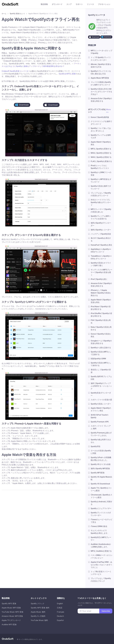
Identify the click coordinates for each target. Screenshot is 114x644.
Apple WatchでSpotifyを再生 (101, 143)
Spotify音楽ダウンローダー (101, 394)
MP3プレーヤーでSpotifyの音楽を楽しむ (101, 211)
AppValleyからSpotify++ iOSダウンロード (101, 250)
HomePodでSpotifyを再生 (101, 245)
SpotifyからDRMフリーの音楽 (101, 174)
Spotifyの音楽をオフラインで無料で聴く (101, 264)
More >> (108, 111)
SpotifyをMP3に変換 (67, 74)
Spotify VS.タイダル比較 (101, 464)
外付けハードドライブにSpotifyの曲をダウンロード (101, 202)
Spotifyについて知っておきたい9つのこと (101, 130)
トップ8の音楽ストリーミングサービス (101, 573)
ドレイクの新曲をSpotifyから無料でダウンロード (101, 83)
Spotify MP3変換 (98, 473)
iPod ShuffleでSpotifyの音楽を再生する (101, 315)
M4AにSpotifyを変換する (101, 153)
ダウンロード (57, 4)
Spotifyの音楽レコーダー (101, 404)
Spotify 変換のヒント (17, 14)
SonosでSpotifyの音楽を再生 (101, 335)
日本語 (60, 608)
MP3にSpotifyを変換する (101, 149)
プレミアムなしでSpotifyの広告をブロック (101, 580)
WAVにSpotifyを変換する (101, 157)
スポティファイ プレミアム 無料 (101, 427)
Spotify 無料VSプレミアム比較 (101, 378)
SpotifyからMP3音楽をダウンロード (101, 181)
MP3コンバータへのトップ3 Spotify (101, 52)
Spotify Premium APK (100, 422)
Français (60, 612)
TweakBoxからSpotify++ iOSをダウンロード (101, 257)
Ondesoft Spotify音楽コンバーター (16, 71)
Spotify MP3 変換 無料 (40, 608)
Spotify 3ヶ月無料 (38, 616)
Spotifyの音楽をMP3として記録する (101, 353)
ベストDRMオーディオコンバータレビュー (102, 557)
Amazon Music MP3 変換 (12, 616)
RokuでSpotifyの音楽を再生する (101, 328)
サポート (79, 4)
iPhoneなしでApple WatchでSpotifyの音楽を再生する (101, 293)
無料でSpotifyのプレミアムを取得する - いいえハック (101, 386)
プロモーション (104, 4)
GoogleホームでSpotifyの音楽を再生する (101, 342)
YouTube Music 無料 (39, 620)
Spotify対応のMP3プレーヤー (101, 539)
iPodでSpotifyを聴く (99, 279)
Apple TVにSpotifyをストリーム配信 (101, 489)
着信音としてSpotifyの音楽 (101, 371)
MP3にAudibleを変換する (101, 551)
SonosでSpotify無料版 (100, 117)
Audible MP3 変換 (9, 624)
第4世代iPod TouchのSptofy (100, 416)
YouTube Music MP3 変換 (12, 612)
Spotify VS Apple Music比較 (101, 478)
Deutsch (60, 616)
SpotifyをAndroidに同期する (102, 503)
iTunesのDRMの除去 (99, 526)
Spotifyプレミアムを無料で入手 (101, 136)
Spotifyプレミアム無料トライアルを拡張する (101, 217)
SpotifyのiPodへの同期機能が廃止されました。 (101, 459)
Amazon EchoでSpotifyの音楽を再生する (101, 100)
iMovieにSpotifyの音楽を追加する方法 (101, 66)
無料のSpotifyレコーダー (101, 230)
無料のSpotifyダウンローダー (101, 224)
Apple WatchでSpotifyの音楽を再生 (101, 301)
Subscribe (106, 611)
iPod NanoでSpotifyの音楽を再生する (101, 308)
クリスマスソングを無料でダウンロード (101, 123)
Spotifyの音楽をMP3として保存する (101, 364)
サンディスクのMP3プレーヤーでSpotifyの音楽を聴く (101, 272)
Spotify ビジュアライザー (101, 508)
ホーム (4, 14)
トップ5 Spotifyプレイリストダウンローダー (101, 59)
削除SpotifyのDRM (98, 359)
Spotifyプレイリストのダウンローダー (101, 514)
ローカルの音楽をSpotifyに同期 (101, 452)
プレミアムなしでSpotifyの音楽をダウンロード (101, 194)
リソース (90, 4)
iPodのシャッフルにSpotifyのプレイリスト (100, 167)
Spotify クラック (38, 604)
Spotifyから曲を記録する (101, 348)
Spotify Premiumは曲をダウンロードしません (101, 434)
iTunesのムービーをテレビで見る (101, 521)
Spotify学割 (95, 446)
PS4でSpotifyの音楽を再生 (101, 322)
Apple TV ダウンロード (11, 620)
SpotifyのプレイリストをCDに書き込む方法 (101, 72)
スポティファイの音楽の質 (101, 400)
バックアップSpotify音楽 (101, 234)
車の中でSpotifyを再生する (101, 239)
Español (60, 620)
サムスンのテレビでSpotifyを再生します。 (100, 532)
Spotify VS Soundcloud (100, 484)
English (60, 604)
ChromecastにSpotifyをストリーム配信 (101, 496)
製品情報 (44, 4)
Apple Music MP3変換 (100, 78)
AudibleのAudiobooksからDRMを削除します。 (101, 545)
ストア (69, 4)
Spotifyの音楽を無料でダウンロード (101, 187)
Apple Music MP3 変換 (11, 608)
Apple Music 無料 (38, 612)
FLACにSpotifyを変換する (101, 161)
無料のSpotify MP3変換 (100, 468)
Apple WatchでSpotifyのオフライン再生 (101, 409)
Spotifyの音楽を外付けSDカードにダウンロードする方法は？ (101, 92)
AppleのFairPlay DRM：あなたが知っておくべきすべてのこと (101, 565)
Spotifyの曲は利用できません (101, 441)
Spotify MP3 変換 (9, 604)
